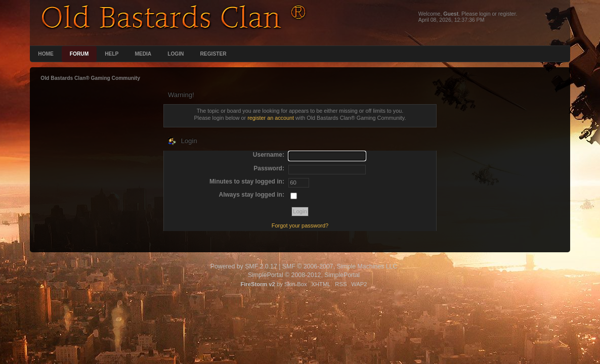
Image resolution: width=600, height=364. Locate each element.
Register (213, 54)
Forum (79, 54)
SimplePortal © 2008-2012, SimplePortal (304, 275)
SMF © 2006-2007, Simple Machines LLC (340, 266)
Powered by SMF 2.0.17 (244, 266)
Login (176, 54)
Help (112, 54)
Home (46, 54)
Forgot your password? (300, 225)
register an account (271, 118)
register (507, 14)
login (485, 14)
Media (143, 54)
